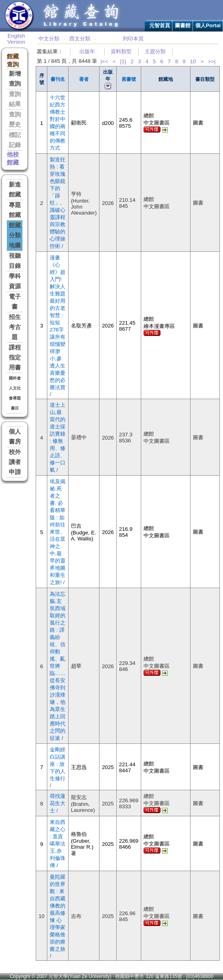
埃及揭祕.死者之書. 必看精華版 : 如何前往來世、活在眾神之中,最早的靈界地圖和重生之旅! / (58, 532)
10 (193, 61)
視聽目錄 (15, 261)
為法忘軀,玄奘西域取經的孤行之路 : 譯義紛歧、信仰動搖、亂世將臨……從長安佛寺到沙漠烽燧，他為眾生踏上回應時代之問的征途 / (58, 666)
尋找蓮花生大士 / (58, 803)
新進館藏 (15, 190)
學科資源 (15, 281)
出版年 (87, 51)
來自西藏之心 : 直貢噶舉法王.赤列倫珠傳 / (58, 844)
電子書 (15, 302)
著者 (84, 79)
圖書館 (183, 25)
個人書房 (15, 437)
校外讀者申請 (15, 462)
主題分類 (155, 51)
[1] (123, 61)
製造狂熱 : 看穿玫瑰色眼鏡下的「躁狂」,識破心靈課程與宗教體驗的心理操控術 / (58, 203)
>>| (212, 61)
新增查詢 (15, 79)
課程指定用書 (15, 357)
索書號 (129, 79)
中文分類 (49, 39)
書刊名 (58, 79)
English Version (16, 39)
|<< (104, 61)
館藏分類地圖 (15, 235)
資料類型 (121, 51)
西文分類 (80, 39)
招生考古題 (15, 327)
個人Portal (208, 25)
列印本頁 (133, 39)
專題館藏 (15, 210)
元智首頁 (160, 25)
